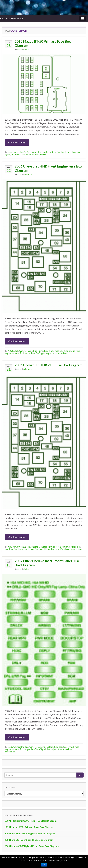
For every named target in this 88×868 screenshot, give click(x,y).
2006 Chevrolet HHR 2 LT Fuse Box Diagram (49, 365)
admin (20, 50)
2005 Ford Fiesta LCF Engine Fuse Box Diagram (30, 833)
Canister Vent (30, 152)
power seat (77, 549)
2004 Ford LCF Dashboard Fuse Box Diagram (29, 840)
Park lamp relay (39, 154)
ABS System (19, 547)
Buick (26, 569)
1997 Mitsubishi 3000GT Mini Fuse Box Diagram (31, 821)
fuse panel (26, 154)
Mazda (27, 50)
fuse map (16, 154)
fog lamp (66, 547)
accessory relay (15, 152)
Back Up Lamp (32, 547)
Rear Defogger (38, 353)
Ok (44, 865)
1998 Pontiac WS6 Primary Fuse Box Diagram (29, 827)
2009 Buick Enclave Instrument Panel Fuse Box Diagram (47, 563)
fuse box (72, 152)
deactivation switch (47, 152)
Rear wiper (52, 749)
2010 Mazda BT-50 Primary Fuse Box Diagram (43, 43)
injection (55, 549)
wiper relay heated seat (57, 353)
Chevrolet (28, 174)
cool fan (57, 547)
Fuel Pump (38, 351)
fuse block (62, 152)
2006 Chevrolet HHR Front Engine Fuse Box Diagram (48, 168)
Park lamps (25, 353)
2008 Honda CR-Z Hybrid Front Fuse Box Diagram (32, 846)
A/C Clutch (13, 351)
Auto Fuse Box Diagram (12, 18)
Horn (48, 549)
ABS (10, 547)
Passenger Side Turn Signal (33, 749)
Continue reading (17, 142)
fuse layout (69, 351)
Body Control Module (18, 747)
